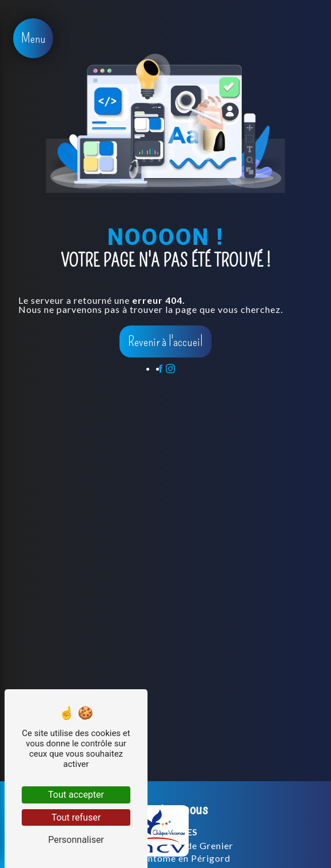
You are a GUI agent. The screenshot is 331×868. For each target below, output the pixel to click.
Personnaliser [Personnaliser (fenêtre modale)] (76, 840)
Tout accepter (76, 795)
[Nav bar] (33, 38)
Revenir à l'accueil (165, 341)
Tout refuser (76, 817)
